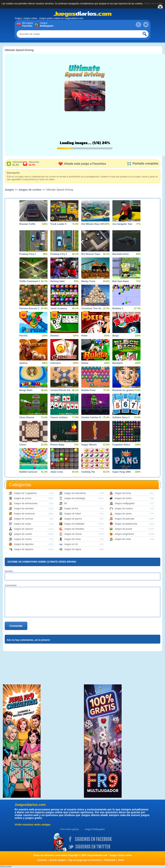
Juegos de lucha (123, 493)
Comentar (16, 626)
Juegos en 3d (71, 544)
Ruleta (85, 363)
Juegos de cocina (23, 539)
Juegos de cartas (22, 524)
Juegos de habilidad (74, 524)
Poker (84, 336)
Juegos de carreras (23, 519)
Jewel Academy (59, 308)
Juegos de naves (123, 514)
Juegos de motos (123, 498)
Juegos (46, 25)
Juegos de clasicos (23, 529)
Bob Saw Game (121, 281)
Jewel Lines (57, 472)
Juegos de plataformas (126, 524)
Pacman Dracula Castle (31, 308)
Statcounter (6, 866)
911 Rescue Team (91, 254)
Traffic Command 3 (30, 281)
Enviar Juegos (58, 860)
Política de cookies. (154, 4)
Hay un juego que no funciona (85, 860)
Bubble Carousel (28, 472)
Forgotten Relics (121, 445)
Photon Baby (57, 445)
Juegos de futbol (72, 514)
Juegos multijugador (125, 503)
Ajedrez (23, 363)
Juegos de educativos (75, 493)
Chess (23, 445)
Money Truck (88, 281)
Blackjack (118, 363)
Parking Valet (57, 281)
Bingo (116, 336)
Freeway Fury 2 (28, 254)
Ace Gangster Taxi (122, 224)
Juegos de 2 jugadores (25, 493)
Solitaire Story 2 (121, 417)
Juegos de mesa (72, 539)
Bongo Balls (26, 390)
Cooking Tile (88, 472)
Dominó (55, 336)
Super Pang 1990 (122, 472)
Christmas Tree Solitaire (92, 308)
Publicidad (110, 860)
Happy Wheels (89, 445)
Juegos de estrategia (75, 498)
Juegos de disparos (24, 549)
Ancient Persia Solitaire (62, 390)
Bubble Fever (88, 390)
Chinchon (56, 363)
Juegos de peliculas (124, 519)
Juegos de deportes (24, 544)
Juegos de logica (73, 549)
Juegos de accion (23, 498)
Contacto (42, 860)
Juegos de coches (30, 190)
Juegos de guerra (73, 519)
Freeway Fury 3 (59, 254)
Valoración (18, 164)
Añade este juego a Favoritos (82, 164)
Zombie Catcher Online (92, 417)
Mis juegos (28, 25)
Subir (121, 860)
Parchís (23, 336)
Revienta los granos (123, 390)
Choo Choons (27, 417)
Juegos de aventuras (24, 514)
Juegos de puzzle (123, 529)
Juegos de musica (124, 509)
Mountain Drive (121, 254)
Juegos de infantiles (74, 529)
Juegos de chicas (73, 534)
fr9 (65, 503)
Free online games (69, 829)
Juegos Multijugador (95, 829)
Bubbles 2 (118, 308)
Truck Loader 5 (58, 224)
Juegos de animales (24, 509)
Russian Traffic (28, 224)
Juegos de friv (71, 509)
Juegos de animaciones (26, 503)
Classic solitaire (59, 417)
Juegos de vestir (123, 539)
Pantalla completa (142, 163)
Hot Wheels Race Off (92, 224)
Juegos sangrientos (124, 534)
